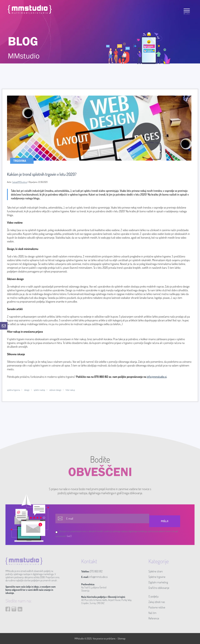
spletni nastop (39, 390)
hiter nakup (70, 390)
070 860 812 (96, 571)
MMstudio (79, 639)
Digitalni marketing (158, 582)
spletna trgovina (14, 390)
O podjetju (154, 596)
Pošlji (165, 521)
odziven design (55, 390)
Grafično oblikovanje (159, 588)
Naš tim (152, 613)
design (27, 390)
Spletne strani (156, 571)
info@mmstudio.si (157, 377)
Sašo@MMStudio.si (20, 182)
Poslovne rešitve (157, 607)
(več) (69, 536)
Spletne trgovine (157, 577)
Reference (154, 618)
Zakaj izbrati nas (157, 602)
